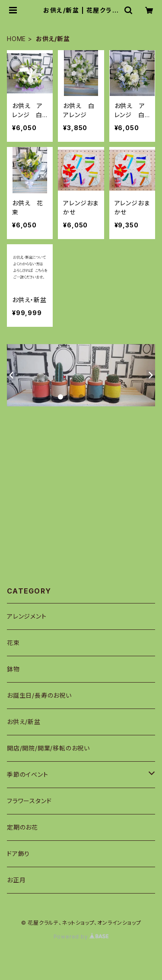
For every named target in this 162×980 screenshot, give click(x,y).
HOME (16, 39)
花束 (13, 643)
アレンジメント (27, 616)
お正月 (16, 880)
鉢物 (13, 669)
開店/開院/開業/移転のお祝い (48, 748)
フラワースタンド (29, 801)
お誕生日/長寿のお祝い (39, 695)
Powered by (81, 937)
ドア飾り (18, 854)
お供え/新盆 (24, 722)
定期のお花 (22, 827)
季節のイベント (28, 774)
